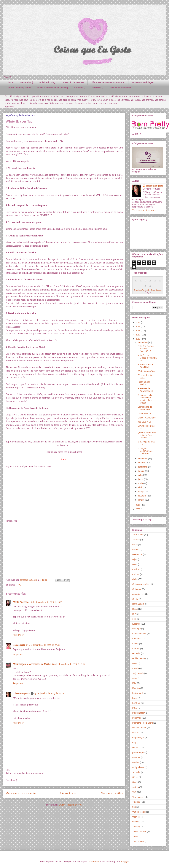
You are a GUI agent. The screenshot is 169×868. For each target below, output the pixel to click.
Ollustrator (93, 862)
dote (134, 619)
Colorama (137, 589)
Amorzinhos (138, 535)
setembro (143, 467)
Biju (134, 559)
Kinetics (136, 688)
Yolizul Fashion (139, 832)
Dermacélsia (138, 604)
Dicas (135, 609)
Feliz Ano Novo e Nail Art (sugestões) (146, 349)
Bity (134, 564)
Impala (136, 668)
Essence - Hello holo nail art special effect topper (145, 399)
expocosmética (139, 634)
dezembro (143, 342)
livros (135, 698)
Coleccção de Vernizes (73, 82)
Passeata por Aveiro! (144, 383)
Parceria (136, 748)
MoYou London (139, 728)
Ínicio (11, 82)
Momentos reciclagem (143, 82)
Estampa (136, 629)
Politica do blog (47, 82)
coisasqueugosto (21, 693)
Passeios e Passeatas (120, 88)
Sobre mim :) (27, 82)
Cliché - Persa (144, 413)
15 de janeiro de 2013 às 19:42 (49, 693)
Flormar (136, 649)
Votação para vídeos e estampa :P (147, 358)
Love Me (136, 703)
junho (141, 479)
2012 (138, 339)
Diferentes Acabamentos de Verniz (108, 82)
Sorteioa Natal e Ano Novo (145, 366)
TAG (19, 585)
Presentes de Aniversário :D (145, 390)
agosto (142, 471)
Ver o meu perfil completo (144, 210)
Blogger (125, 862)
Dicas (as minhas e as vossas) (53, 88)
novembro (143, 459)
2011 (138, 505)
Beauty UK (137, 554)
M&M (135, 708)
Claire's (136, 574)
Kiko (134, 683)
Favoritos (137, 639)
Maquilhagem (139, 713)
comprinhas (138, 594)
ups (134, 807)
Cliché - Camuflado (147, 418)
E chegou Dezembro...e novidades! (145, 451)
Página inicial (68, 793)
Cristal (135, 599)
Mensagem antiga (112, 793)
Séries (135, 777)
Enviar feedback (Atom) (70, 805)
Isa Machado (19, 645)
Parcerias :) (97, 88)
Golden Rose (139, 658)
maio (141, 483)
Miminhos (137, 718)
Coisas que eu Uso (141, 584)
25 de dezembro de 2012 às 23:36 (43, 645)
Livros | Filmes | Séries (19, 88)
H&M (135, 663)
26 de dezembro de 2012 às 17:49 (69, 664)
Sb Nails (136, 772)
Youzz (135, 837)
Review (136, 762)
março (141, 492)
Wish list (136, 817)
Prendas (136, 757)
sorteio (136, 787)
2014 (138, 331)
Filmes (135, 644)
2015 (138, 327)
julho (141, 475)
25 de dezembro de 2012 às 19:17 (46, 602)
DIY (134, 614)
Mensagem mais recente (21, 793)
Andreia (136, 540)
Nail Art (136, 733)
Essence (136, 624)
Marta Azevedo (21, 602)
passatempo (138, 752)
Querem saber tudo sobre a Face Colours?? (147, 435)
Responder (18, 635)
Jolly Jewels (138, 673)
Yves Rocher (138, 842)
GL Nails (136, 653)
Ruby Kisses (138, 767)
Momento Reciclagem (143, 723)
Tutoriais (136, 802)
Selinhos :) (80, 88)
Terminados (138, 797)
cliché (135, 579)
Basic (135, 545)
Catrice (136, 569)
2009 (138, 509)
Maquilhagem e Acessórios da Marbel (32, 664)
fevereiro (142, 496)
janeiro (142, 500)
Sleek (135, 782)
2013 (138, 335)
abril (140, 487)
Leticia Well (138, 693)
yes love (136, 822)
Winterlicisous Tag (146, 371)
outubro (142, 463)
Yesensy (136, 827)
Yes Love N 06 (144, 422)
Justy (135, 678)
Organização (138, 738)
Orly (134, 743)
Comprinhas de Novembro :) (145, 408)
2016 (138, 322)
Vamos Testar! (139, 812)
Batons (136, 550)
